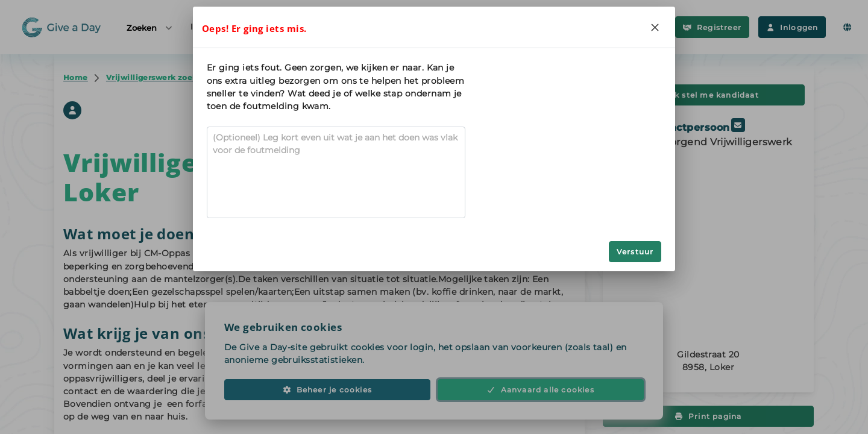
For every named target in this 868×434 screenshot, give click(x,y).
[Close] (655, 27)
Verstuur (635, 252)
